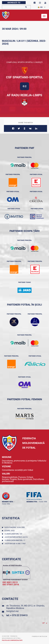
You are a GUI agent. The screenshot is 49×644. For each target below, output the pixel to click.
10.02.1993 (6, 504)
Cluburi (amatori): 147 (14, 534)
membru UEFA (8, 502)
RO (40, 7)
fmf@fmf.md (12, 611)
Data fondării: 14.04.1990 (15, 527)
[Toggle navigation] (44, 16)
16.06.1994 (43, 502)
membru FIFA (32, 502)
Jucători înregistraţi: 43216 (16, 537)
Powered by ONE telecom (39, 636)
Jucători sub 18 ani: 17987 (16, 544)
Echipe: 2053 (10, 531)
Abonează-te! (14, 3)
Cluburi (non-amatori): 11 (15, 540)
